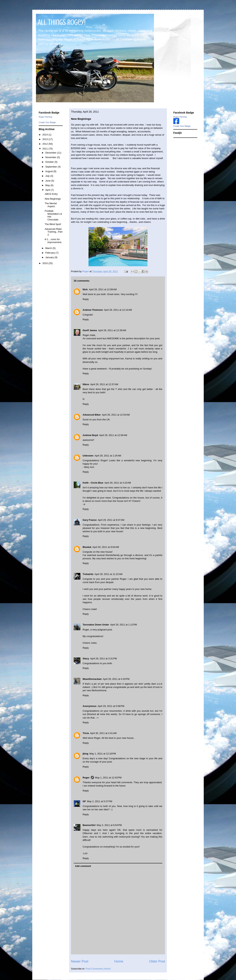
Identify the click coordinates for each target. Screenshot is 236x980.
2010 (45, 263)
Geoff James (90, 330)
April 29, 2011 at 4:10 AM (118, 483)
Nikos (86, 384)
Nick (85, 289)
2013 (45, 139)
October (50, 162)
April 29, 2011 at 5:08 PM (111, 706)
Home (119, 961)
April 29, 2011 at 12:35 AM (112, 330)
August (49, 171)
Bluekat (87, 547)
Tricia (86, 733)
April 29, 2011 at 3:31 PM (104, 659)
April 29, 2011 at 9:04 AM (106, 547)
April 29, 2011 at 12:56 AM (113, 435)
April (48, 190)
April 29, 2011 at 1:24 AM (108, 456)
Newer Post (80, 961)
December (51, 153)
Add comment (83, 866)
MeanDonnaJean (92, 679)
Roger (86, 778)
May (48, 185)
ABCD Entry (51, 194)
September (52, 167)
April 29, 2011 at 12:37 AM (104, 384)
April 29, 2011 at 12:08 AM (103, 289)
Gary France (90, 520)
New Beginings (53, 199)
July (48, 176)
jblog (85, 754)
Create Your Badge (47, 122)
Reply (86, 299)
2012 (45, 144)
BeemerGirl (89, 825)
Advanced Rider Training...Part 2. (53, 232)
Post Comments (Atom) (98, 969)
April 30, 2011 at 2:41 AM (103, 733)
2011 (45, 149)
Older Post (157, 961)
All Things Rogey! (62, 22)
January (50, 257)
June (48, 181)
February (51, 253)
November (51, 157)
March (49, 248)
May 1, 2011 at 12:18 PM (103, 754)
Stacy (86, 659)
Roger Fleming (45, 117)
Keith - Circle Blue (93, 483)
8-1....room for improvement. (53, 241)
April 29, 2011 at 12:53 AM (116, 415)
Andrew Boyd (90, 435)
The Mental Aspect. (51, 205)
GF (84, 801)
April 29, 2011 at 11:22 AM (109, 574)
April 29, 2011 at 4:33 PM (116, 679)
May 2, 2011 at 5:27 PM (100, 801)
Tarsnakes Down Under (96, 625)
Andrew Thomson (93, 310)
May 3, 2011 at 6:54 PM (109, 825)
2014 (45, 135)
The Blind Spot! (53, 224)
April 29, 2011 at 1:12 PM (124, 625)
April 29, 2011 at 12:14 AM (118, 310)
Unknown (88, 456)
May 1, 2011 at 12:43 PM (108, 778)
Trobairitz (88, 574)
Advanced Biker (92, 415)
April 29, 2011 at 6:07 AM (111, 520)
